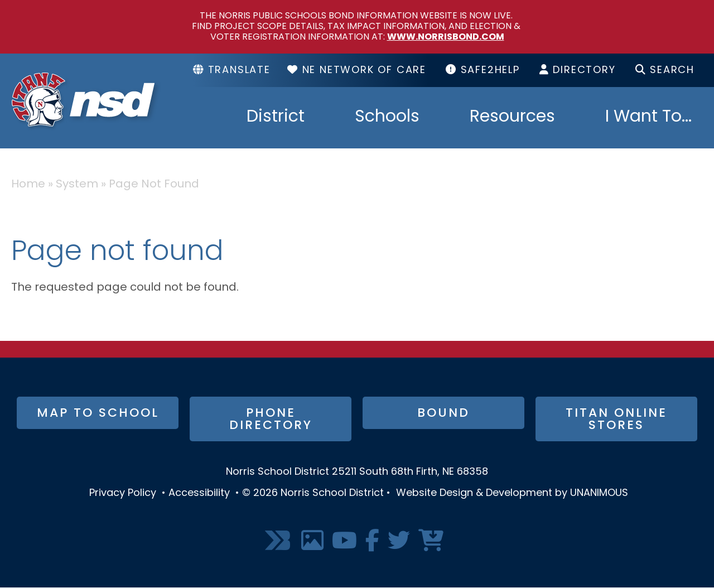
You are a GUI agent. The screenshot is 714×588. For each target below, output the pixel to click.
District (276, 118)
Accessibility (199, 493)
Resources (512, 118)
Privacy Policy (123, 493)
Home (28, 185)
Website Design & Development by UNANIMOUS (512, 493)
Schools (387, 118)
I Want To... (648, 118)
